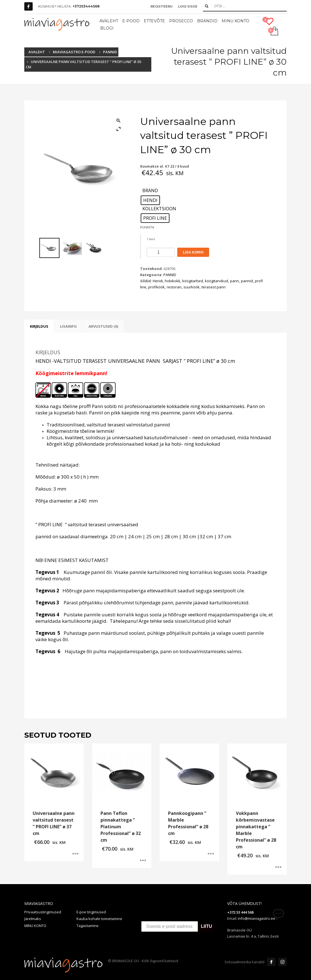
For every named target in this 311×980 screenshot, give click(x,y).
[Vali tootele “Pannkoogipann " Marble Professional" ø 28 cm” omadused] (211, 854)
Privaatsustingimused (43, 912)
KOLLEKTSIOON (159, 209)
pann (235, 281)
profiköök (156, 287)
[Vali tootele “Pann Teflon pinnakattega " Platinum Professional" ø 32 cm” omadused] (143, 861)
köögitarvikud (216, 281)
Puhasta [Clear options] (147, 227)
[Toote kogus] (161, 252)
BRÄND (150, 191)
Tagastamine (88, 926)
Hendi (158, 281)
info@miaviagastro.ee (257, 918)
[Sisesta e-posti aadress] (170, 926)
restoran (174, 287)
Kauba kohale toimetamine (99, 919)
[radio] (150, 200)
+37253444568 (86, 6)
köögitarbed (193, 281)
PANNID (170, 275)
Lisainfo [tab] (68, 326)
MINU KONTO (35, 926)
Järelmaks (33, 919)
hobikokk (173, 281)
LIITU (206, 927)
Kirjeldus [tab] (39, 326)
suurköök (192, 287)
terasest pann (214, 287)
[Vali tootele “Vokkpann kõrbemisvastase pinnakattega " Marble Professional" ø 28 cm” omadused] (278, 868)
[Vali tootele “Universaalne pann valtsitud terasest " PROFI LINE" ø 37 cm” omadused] (75, 854)
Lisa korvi (193, 252)
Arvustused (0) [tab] (103, 326)
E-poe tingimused (91, 912)
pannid (247, 281)
